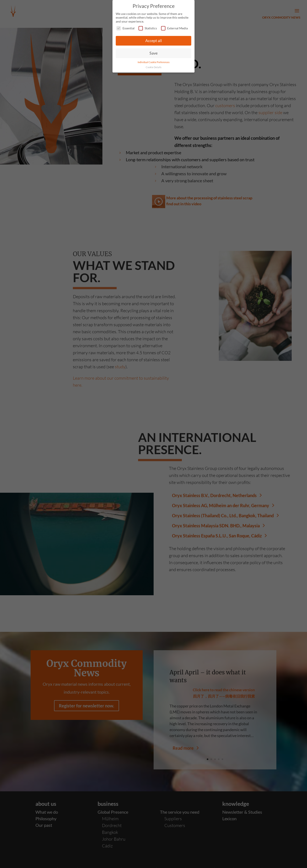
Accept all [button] (154, 41)
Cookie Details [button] (154, 67)
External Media (174, 28)
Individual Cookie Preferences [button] (154, 62)
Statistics (148, 28)
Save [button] (153, 53)
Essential (125, 28)
